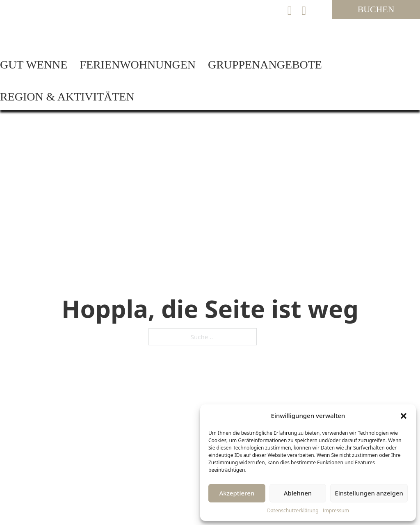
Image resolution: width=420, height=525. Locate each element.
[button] (404, 416)
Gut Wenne (34, 65)
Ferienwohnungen (138, 65)
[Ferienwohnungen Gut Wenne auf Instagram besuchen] (304, 10)
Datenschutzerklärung (293, 510)
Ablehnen (298, 493)
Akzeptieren (237, 493)
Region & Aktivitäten (67, 97)
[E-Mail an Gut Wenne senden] (290, 10)
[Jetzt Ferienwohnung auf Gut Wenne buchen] (376, 10)
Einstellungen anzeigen (369, 493)
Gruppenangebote (265, 65)
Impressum (336, 510)
